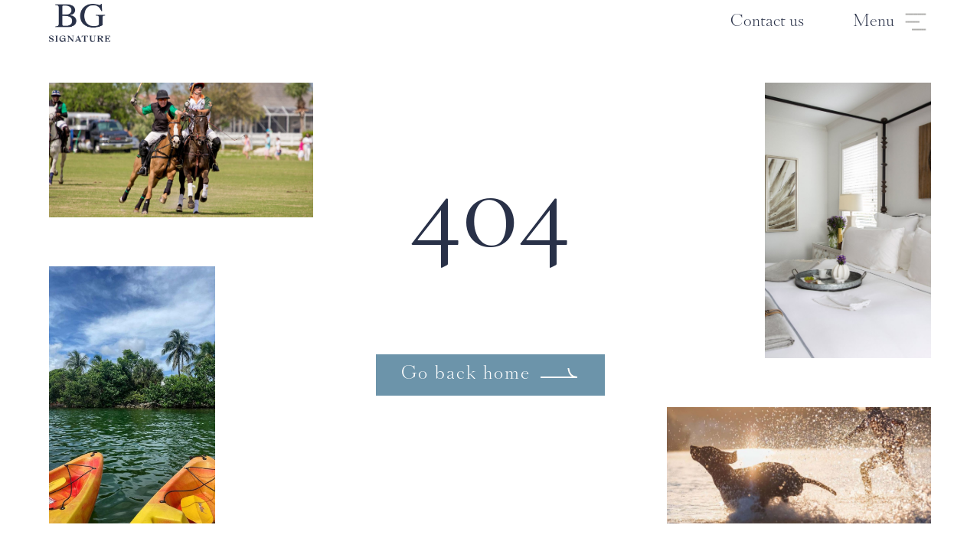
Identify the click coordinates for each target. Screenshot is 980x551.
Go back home (466, 375)
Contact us (767, 23)
